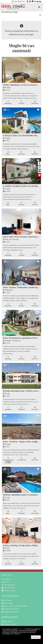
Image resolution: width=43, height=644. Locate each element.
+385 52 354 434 (8, 588)
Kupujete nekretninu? (11, 609)
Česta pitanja (8, 603)
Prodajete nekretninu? (12, 612)
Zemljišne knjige (10, 624)
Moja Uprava (8, 622)
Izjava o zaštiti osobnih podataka (15, 606)
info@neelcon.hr (9, 591)
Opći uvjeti (8, 600)
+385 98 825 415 (18, 1)
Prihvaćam (36, 637)
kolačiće (21, 629)
